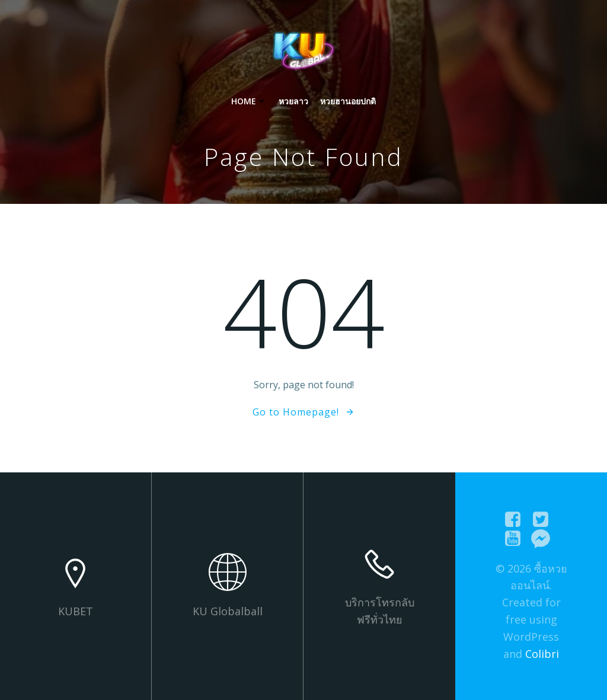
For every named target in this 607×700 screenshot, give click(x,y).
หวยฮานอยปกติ (348, 101)
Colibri (542, 654)
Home (249, 101)
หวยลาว (293, 101)
